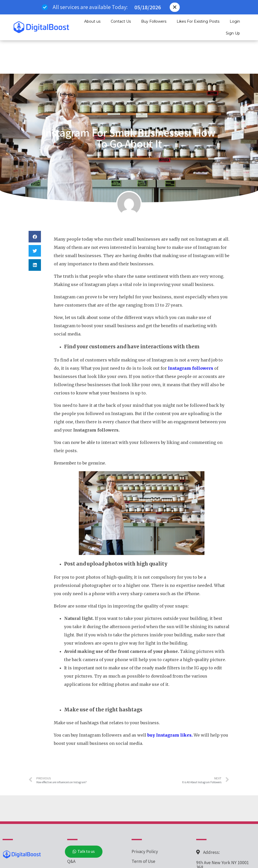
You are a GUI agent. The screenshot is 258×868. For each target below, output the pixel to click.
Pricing (74, 818)
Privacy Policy (145, 818)
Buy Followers (154, 21)
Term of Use (143, 828)
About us (92, 21)
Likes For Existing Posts (198, 21)
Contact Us (121, 21)
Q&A (71, 828)
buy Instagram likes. (170, 702)
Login (235, 21)
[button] (175, 7)
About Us (76, 837)
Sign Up (233, 33)
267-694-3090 (209, 854)
